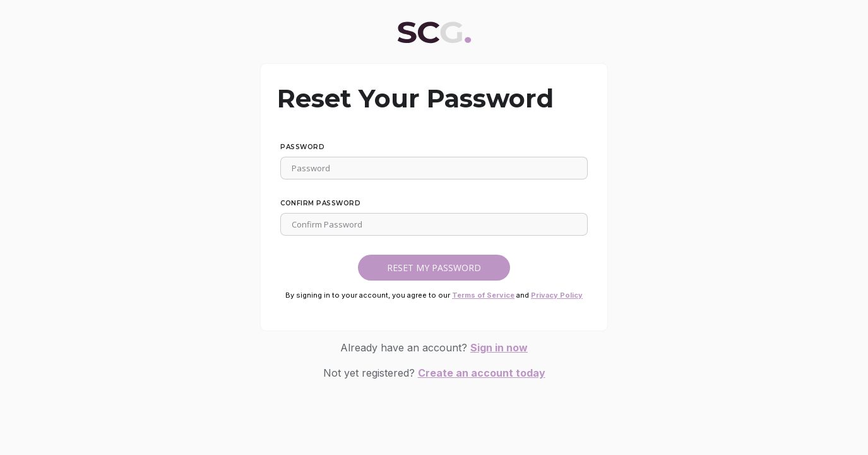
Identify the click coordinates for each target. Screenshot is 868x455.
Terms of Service (483, 295)
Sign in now (499, 348)
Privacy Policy (557, 295)
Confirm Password (320, 203)
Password (302, 147)
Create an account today (482, 373)
